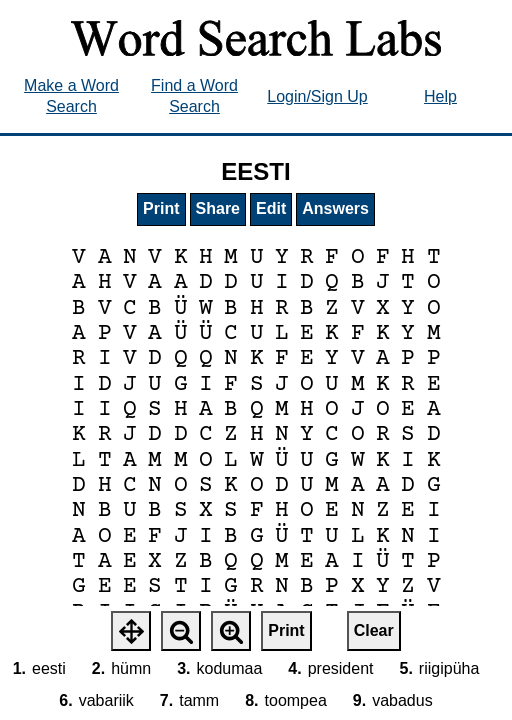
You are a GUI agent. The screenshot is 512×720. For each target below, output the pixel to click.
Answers (335, 208)
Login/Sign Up (317, 96)
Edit (271, 208)
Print (161, 208)
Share (218, 208)
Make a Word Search (71, 96)
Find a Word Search (194, 96)
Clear (374, 630)
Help (440, 96)
